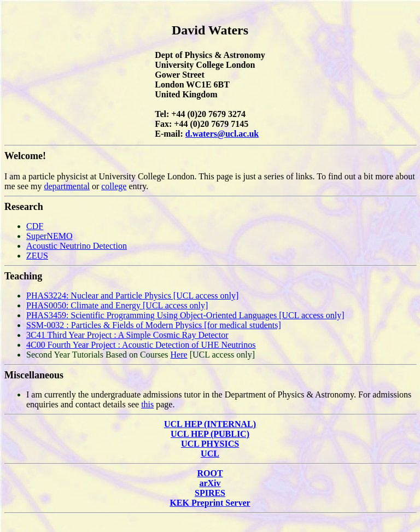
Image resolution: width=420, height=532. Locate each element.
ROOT (210, 473)
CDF (35, 226)
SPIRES (210, 493)
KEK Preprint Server (210, 503)
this (147, 404)
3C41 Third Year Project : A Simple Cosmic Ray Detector (127, 335)
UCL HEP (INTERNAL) (210, 424)
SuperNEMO (49, 236)
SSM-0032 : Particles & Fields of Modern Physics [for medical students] (154, 325)
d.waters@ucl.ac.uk (222, 134)
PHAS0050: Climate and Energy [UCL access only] (117, 305)
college (114, 186)
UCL (210, 454)
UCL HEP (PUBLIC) (210, 434)
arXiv (210, 483)
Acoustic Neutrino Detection (77, 246)
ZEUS (37, 256)
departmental (67, 186)
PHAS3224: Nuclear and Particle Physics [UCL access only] (132, 296)
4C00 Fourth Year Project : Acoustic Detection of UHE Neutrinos (141, 345)
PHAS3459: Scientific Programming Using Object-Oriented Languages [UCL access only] (185, 315)
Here (179, 355)
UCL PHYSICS (210, 444)
